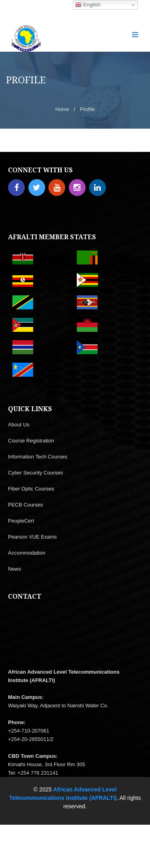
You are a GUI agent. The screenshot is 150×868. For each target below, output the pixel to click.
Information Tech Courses (38, 457)
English (88, 5)
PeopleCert (21, 521)
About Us (19, 425)
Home (62, 109)
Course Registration (31, 441)
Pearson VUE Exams (32, 537)
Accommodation (27, 553)
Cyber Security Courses (35, 473)
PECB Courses (25, 505)
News (15, 569)
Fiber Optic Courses (31, 489)
